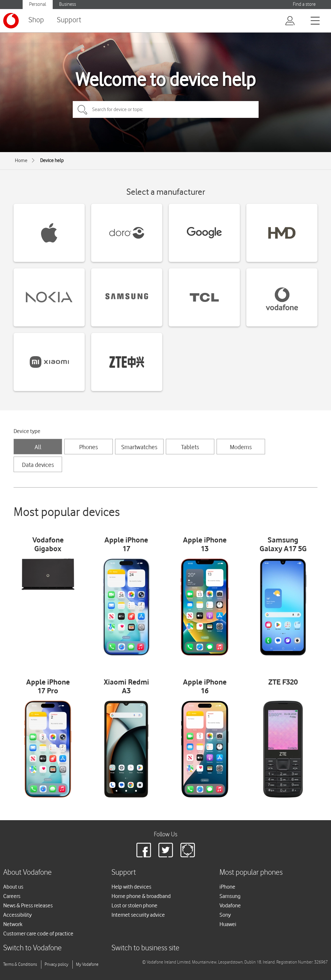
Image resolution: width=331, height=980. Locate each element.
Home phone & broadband (141, 896)
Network (13, 924)
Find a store (304, 4)
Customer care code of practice (38, 934)
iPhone (227, 887)
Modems (241, 447)
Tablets (190, 447)
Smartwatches (139, 447)
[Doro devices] (127, 233)
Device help (52, 160)
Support (69, 20)
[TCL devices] (204, 297)
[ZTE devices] (127, 362)
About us (13, 887)
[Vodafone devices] (282, 297)
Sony (225, 915)
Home (21, 160)
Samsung (230, 896)
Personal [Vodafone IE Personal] (38, 4)
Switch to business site (145, 948)
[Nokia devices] (49, 297)
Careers (12, 896)
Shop (36, 20)
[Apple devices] (49, 233)
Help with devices (131, 887)
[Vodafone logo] (11, 21)
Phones (89, 447)
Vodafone (230, 905)
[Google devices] (204, 233)
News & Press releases (28, 905)
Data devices (38, 465)
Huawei (228, 924)
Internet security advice (138, 915)
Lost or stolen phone (134, 905)
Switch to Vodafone (32, 948)
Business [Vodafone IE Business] (68, 4)
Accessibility (17, 915)
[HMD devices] (282, 233)
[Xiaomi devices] (49, 362)
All (38, 447)
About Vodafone (27, 873)
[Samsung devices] (127, 297)
